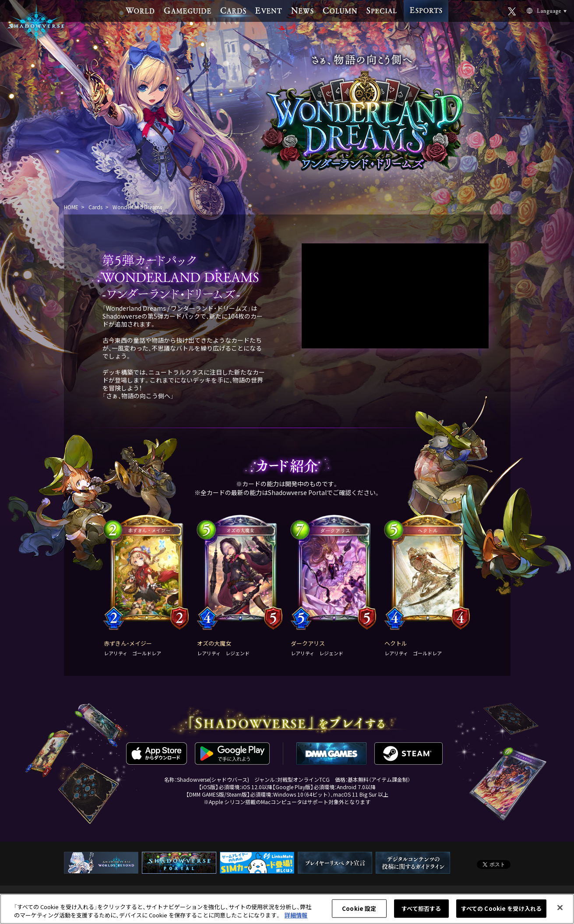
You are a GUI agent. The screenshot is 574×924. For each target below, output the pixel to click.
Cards (95, 207)
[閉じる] (560, 908)
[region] (287, 909)
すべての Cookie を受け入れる (501, 908)
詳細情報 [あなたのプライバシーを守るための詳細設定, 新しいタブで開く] (296, 915)
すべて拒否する (421, 908)
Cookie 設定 (359, 908)
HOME (71, 207)
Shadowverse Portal (297, 492)
